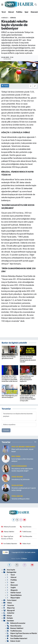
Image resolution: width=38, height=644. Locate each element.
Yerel (4, 12)
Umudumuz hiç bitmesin (21, 480)
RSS (6, 552)
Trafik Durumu (26, 532)
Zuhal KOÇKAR (17, 477)
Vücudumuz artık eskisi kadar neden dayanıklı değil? (22, 470)
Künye (8, 616)
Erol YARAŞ (16, 456)
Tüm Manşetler (26, 536)
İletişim (8, 618)
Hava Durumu (26, 527)
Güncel (11, 12)
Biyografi (9, 611)
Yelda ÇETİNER (17, 485)
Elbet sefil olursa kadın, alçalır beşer (23, 450)
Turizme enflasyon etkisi (20, 499)
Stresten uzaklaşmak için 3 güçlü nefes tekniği (24, 489)
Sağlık (11, 588)
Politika (19, 12)
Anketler (9, 613)
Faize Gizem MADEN (19, 466)
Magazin (12, 590)
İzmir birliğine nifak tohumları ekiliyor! (22, 460)
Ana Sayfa (9, 570)
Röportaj (9, 608)
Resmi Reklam (14, 595)
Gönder (6, 430)
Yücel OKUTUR (17, 496)
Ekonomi (34, 12)
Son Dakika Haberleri (9, 544)
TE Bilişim (24, 559)
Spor (27, 12)
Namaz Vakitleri (8, 532)
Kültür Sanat (14, 593)
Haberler (4, 18)
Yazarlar (9, 605)
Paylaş (5, 86)
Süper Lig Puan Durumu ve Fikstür (7, 538)
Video (8, 603)
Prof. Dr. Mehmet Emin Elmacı (23, 447)
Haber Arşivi (25, 544)
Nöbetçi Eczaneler (9, 527)
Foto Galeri (10, 600)
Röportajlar (13, 598)
